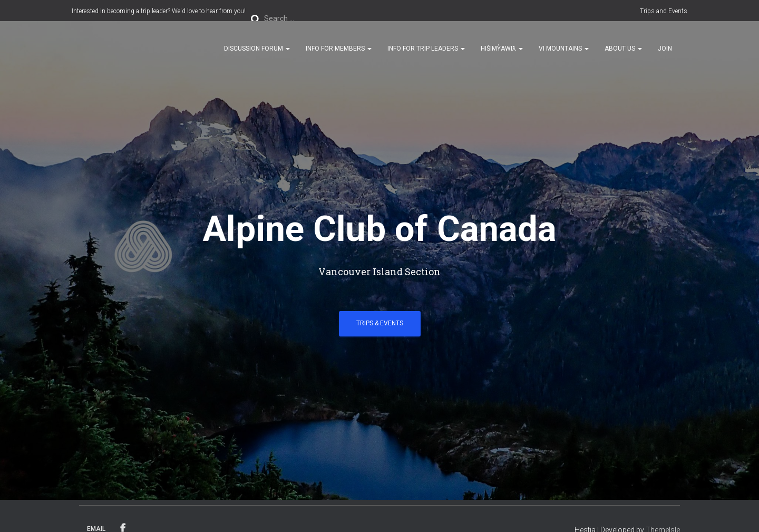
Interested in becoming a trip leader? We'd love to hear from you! (159, 11)
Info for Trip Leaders (426, 49)
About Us (623, 49)
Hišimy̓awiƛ (502, 49)
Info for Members (339, 49)
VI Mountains (564, 49)
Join (665, 49)
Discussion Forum (257, 49)
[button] (287, 49)
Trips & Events (380, 323)
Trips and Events (664, 11)
